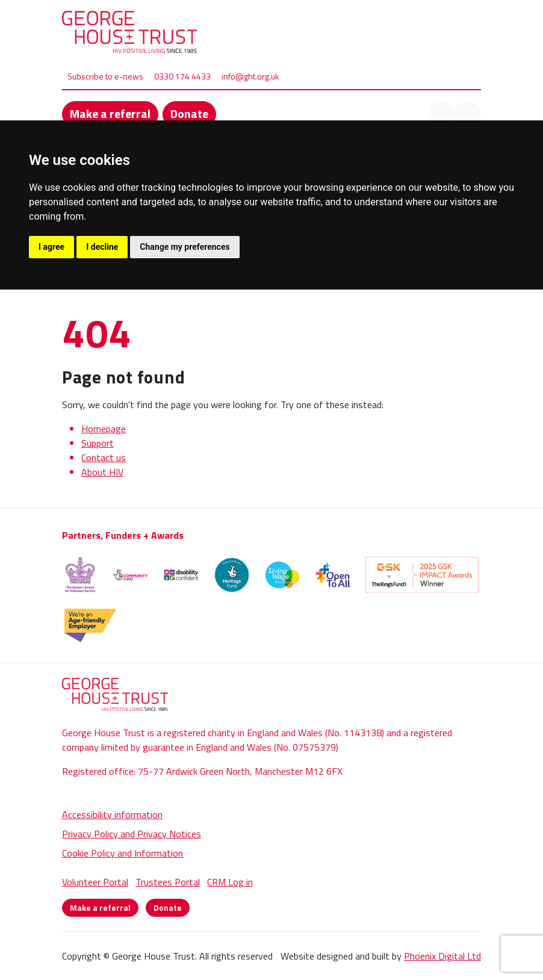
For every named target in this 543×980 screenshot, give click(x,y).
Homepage (104, 429)
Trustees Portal (168, 882)
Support (98, 443)
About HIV (102, 472)
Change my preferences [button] (185, 247)
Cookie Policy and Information (123, 853)
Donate (189, 113)
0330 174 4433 (182, 76)
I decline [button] (102, 247)
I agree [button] (51, 247)
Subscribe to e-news (105, 76)
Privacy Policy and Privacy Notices (132, 834)
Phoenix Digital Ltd (442, 956)
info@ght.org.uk (250, 76)
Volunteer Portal (95, 882)
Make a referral (110, 113)
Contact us (104, 457)
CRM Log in (230, 882)
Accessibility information (112, 814)
